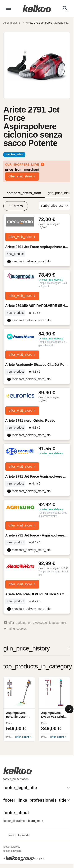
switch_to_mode (16, 835)
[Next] (69, 709)
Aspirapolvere (12, 23)
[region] (37, 709)
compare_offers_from (24, 193)
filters (16, 206)
